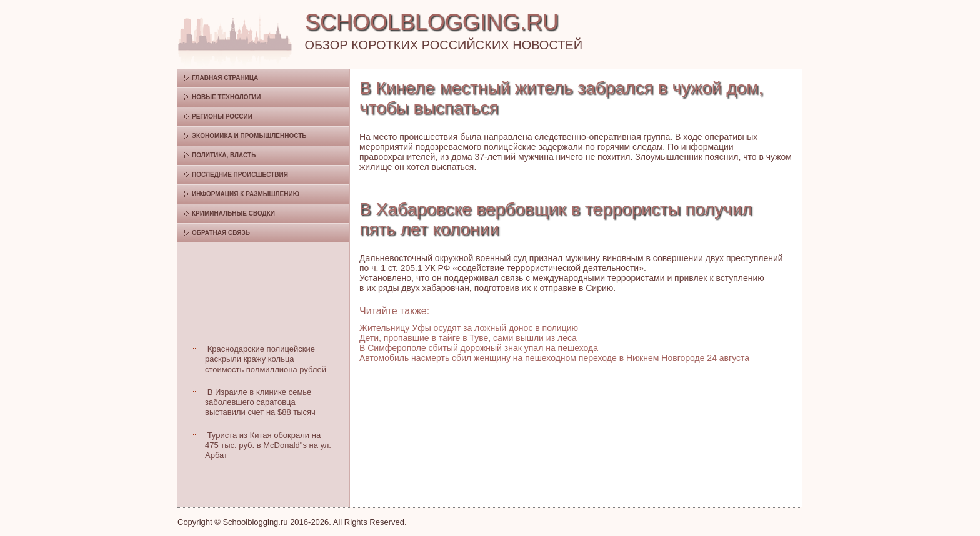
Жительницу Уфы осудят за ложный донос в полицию (469, 328)
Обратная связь (221, 233)
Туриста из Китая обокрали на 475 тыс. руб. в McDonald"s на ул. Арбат (268, 445)
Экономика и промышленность (249, 136)
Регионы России (222, 117)
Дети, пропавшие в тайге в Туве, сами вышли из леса (468, 338)
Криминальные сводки (233, 213)
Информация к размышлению (246, 194)
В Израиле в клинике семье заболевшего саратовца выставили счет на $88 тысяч (260, 402)
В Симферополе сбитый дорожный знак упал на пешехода (479, 348)
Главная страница (225, 78)
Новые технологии (227, 97)
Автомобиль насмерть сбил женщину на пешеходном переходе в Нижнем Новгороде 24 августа (554, 358)
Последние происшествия (240, 175)
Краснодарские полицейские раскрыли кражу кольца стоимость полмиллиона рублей (266, 359)
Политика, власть (224, 155)
